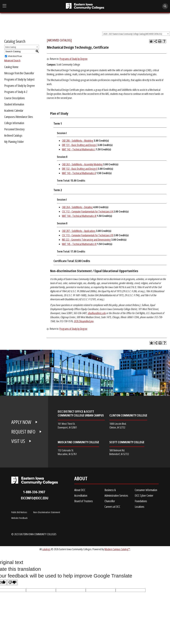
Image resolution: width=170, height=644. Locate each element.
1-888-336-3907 (34, 492)
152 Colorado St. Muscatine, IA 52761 (67, 452)
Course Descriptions (15, 98)
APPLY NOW (21, 422)
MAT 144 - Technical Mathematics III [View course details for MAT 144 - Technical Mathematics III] (79, 216)
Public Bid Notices (19, 512)
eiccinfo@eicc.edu (35, 498)
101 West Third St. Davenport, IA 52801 (67, 425)
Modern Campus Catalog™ (117, 549)
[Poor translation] (12, 582)
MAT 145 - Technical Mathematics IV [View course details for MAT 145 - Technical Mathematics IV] (79, 244)
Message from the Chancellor (19, 73)
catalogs (46, 549)
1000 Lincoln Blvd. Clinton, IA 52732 (118, 425)
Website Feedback (19, 518)
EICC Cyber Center (144, 495)
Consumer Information (146, 490)
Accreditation (81, 495)
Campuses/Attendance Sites (19, 117)
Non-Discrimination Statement (47, 512)
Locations (140, 507)
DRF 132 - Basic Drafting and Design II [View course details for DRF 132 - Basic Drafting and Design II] (80, 169)
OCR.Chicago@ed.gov (84, 321)
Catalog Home (11, 67)
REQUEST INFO (23, 432)
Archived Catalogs (13, 135)
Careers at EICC (112, 507)
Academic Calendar (14, 110)
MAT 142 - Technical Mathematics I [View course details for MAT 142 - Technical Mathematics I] (79, 149)
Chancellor (110, 501)
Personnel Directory (14, 129)
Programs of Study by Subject (19, 79)
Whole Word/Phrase (15, 56)
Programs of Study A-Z (16, 92)
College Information (14, 123)
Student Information (14, 104)
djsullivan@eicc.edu (97, 313)
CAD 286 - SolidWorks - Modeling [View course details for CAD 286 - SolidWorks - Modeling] (78, 141)
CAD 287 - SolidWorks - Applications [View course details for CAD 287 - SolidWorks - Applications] (79, 231)
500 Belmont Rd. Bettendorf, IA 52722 (119, 452)
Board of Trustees (84, 501)
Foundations (141, 501)
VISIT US (18, 441)
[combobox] (136, 34)
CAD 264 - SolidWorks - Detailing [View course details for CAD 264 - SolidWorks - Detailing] (77, 207)
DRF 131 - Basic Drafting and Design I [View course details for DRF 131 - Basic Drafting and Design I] (79, 145)
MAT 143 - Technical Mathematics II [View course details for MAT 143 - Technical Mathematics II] (79, 173)
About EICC (80, 490)
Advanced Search (12, 60)
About (81, 479)
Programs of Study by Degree (19, 86)
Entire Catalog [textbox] (11, 47)
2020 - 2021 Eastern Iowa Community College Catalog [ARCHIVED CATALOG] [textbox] (133, 34)
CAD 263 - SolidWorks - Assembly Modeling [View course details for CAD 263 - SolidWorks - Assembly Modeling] (82, 164)
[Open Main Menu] (5, 6)
